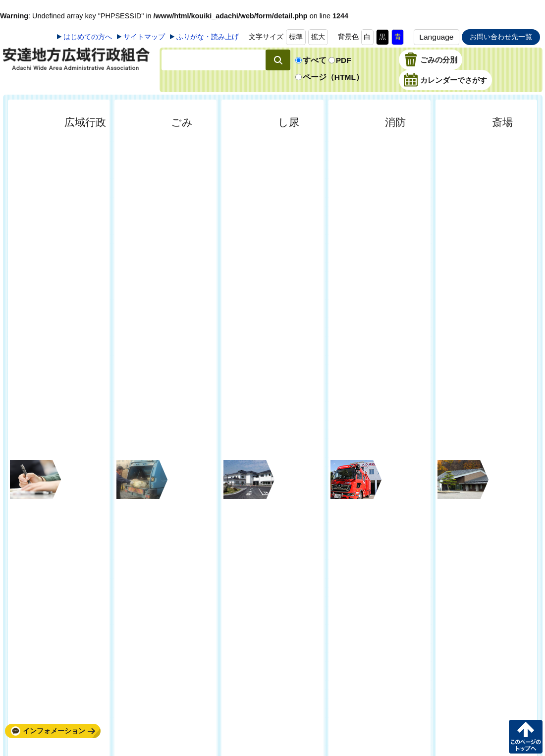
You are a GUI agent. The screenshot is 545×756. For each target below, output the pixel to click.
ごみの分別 (439, 60)
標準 (296, 37)
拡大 (318, 37)
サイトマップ (144, 37)
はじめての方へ (88, 37)
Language (436, 37)
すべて (315, 60)
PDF (344, 60)
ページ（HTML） (333, 77)
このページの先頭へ (526, 737)
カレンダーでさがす (454, 81)
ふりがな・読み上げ (208, 37)
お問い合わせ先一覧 (501, 37)
